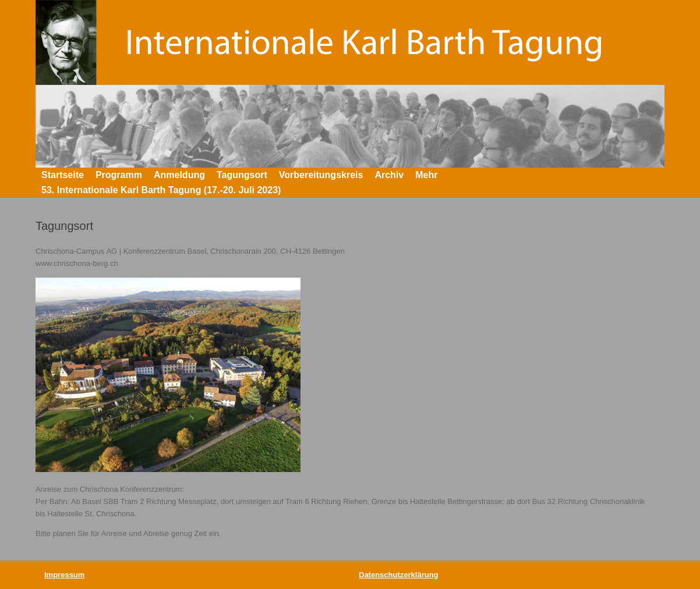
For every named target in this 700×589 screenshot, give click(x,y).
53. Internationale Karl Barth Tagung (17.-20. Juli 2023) (161, 190)
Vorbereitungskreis (321, 175)
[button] (647, 183)
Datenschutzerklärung (399, 575)
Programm (119, 175)
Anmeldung (179, 175)
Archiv (389, 175)
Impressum (64, 575)
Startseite (63, 175)
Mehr (426, 175)
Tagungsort (242, 175)
